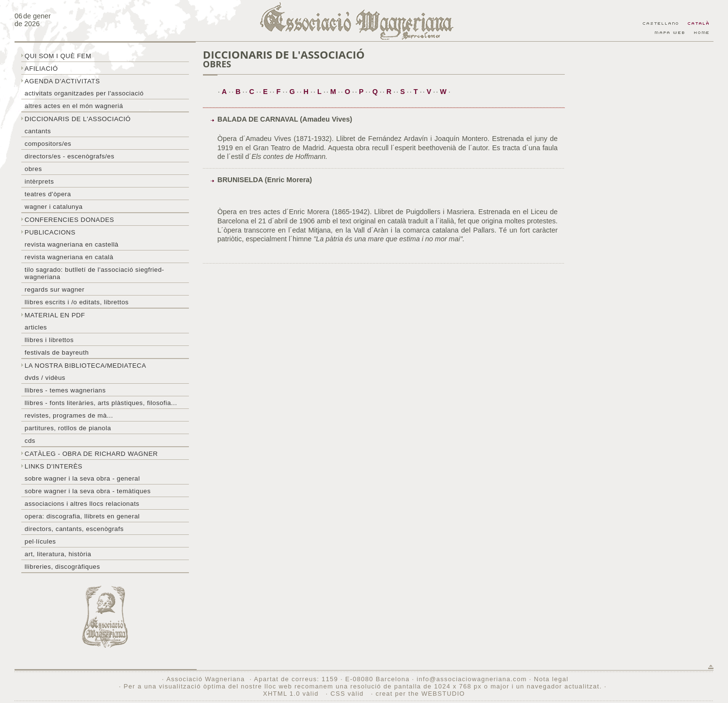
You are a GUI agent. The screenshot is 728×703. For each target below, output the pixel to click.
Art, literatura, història (58, 554)
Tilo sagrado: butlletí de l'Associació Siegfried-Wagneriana (94, 273)
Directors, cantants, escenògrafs (74, 529)
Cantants (38, 131)
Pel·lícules (40, 541)
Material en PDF (55, 315)
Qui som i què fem (58, 56)
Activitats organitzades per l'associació (84, 93)
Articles (36, 327)
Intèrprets (39, 181)
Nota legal (551, 679)
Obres (33, 169)
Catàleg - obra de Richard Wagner (91, 454)
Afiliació (41, 69)
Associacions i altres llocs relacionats (82, 504)
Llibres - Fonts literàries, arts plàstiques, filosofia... (101, 403)
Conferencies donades (70, 220)
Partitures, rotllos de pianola (68, 428)
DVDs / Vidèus (45, 378)
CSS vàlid (348, 694)
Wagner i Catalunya (54, 207)
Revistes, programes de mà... (69, 415)
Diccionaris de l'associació (78, 119)
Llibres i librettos (49, 340)
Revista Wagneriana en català (69, 257)
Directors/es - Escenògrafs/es (70, 156)
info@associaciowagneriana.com (472, 679)
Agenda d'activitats (62, 81)
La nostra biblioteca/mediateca (85, 366)
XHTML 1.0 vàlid (292, 694)
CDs (30, 441)
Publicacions (50, 232)
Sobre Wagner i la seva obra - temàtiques (88, 491)
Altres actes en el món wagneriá (74, 106)
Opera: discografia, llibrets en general (82, 516)
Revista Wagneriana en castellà (72, 244)
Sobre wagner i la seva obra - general (82, 478)
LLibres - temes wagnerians (65, 390)
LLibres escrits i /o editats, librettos (77, 302)
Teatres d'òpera (48, 194)
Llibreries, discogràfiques (62, 567)
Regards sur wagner (55, 289)
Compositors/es (48, 144)
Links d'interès (54, 466)
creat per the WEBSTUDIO (420, 694)
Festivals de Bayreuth (57, 352)
